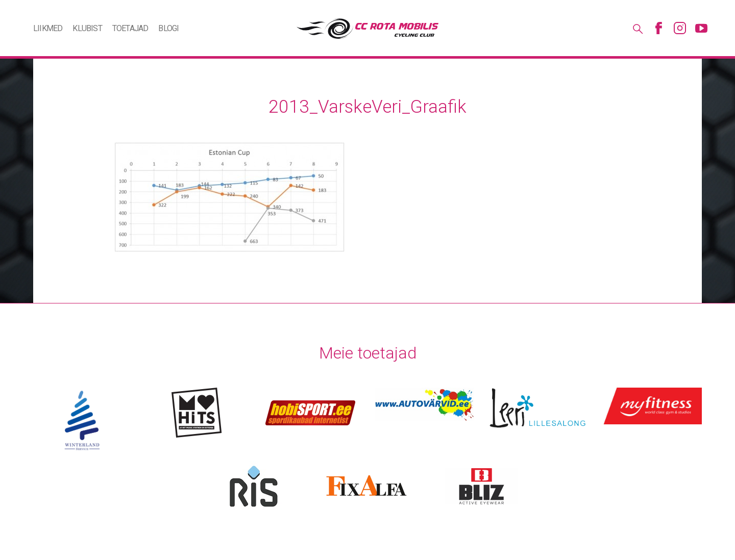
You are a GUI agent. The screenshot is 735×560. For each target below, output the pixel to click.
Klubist (87, 28)
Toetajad (130, 28)
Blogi (168, 28)
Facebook (658, 28)
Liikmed (48, 28)
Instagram (680, 28)
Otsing (637, 28)
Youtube (701, 28)
